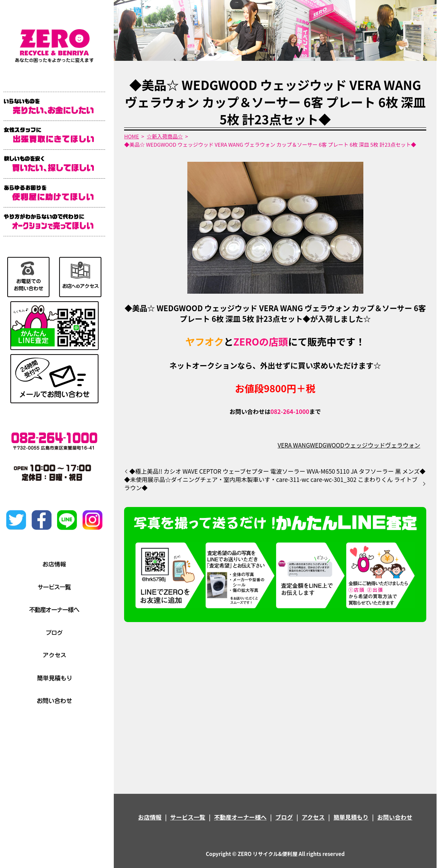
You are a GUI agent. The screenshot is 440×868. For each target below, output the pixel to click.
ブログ (284, 817)
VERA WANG (294, 445)
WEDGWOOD (327, 445)
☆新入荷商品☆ (165, 136)
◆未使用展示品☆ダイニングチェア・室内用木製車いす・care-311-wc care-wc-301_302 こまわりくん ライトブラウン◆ (271, 484)
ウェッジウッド (365, 445)
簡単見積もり (351, 817)
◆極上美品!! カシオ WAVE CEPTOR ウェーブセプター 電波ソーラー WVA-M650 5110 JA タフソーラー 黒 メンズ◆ (277, 471)
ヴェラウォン (403, 445)
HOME (131, 136)
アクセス (313, 817)
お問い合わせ (395, 817)
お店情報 (150, 817)
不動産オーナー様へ (240, 817)
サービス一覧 (188, 817)
